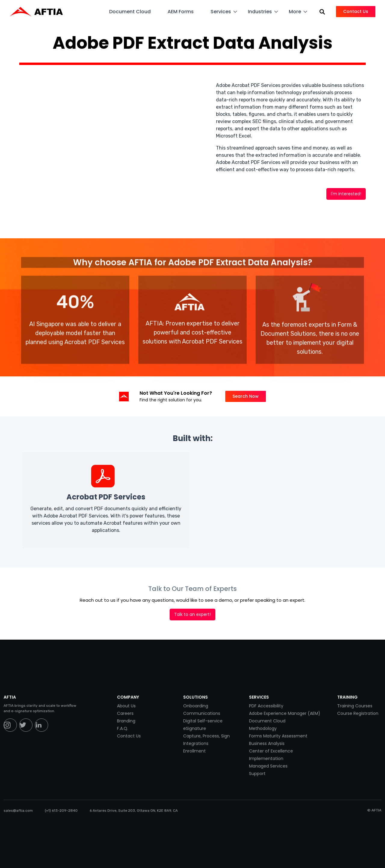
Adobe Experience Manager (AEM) (285, 713)
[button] (134, 12)
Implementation (266, 758)
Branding (126, 721)
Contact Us (129, 736)
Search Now (246, 396)
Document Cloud (267, 721)
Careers (125, 713)
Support (257, 774)
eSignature (195, 728)
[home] (39, 12)
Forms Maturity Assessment (278, 736)
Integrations (196, 743)
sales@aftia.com (18, 811)
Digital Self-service (203, 721)
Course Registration (358, 713)
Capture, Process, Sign (206, 736)
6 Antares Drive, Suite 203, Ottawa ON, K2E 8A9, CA (134, 811)
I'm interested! (346, 194)
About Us (126, 706)
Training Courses (355, 706)
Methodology (263, 728)
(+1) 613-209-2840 (61, 811)
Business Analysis (267, 743)
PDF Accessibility (266, 706)
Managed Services (268, 766)
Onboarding (196, 706)
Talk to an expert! (192, 614)
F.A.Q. (123, 728)
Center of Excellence (271, 751)
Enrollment (194, 751)
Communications (202, 713)
